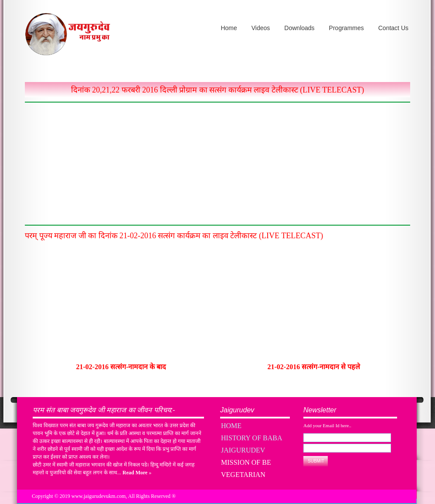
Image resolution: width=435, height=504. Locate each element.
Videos (261, 28)
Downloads (299, 28)
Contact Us (393, 28)
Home (229, 28)
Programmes (347, 28)
